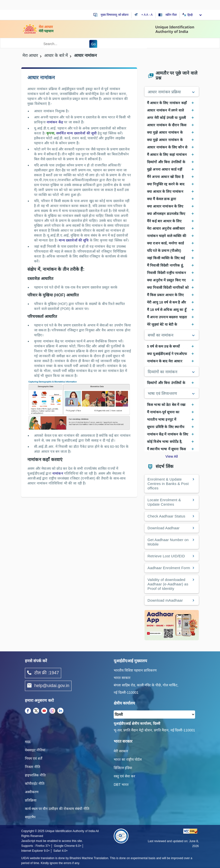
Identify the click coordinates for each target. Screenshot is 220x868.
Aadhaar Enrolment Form (169, 568)
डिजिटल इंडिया (123, 768)
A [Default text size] (147, 15)
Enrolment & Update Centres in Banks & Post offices (168, 484)
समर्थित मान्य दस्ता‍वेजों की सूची (77, 133)
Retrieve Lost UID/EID (166, 556)
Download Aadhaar (164, 528)
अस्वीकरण (32, 792)
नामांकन (58, 473)
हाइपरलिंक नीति (35, 775)
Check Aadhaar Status (166, 516)
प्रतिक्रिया (31, 800)
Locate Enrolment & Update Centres (164, 502)
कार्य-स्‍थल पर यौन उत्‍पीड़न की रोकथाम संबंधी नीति (57, 809)
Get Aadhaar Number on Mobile (168, 542)
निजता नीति (33, 767)
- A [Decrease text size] (151, 15)
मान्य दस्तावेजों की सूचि (74, 240)
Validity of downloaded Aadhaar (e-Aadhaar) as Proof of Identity (168, 584)
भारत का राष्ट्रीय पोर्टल (128, 759)
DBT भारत (121, 785)
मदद (28, 742)
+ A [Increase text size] (144, 15)
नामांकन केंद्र (55, 122)
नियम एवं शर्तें (34, 758)
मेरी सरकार (121, 751)
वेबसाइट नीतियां (35, 750)
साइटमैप (30, 817)
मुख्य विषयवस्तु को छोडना (115, 15)
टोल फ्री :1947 (43, 673)
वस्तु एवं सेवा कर (124, 776)
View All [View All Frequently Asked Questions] (172, 456)
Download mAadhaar (165, 600)
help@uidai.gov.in (48, 686)
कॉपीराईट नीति (35, 784)
